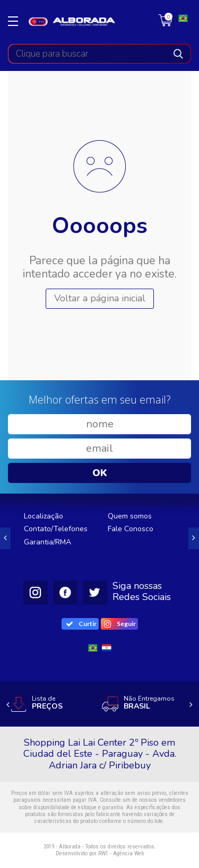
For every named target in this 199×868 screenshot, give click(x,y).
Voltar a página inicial (100, 298)
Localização (44, 516)
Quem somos (130, 516)
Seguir (120, 624)
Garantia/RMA (47, 542)
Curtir (81, 624)
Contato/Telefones (56, 529)
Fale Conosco (131, 529)
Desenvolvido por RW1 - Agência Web (100, 853)
